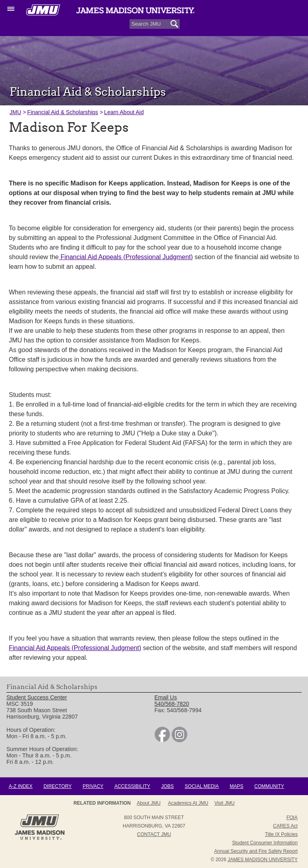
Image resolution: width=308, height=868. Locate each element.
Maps (237, 786)
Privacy (93, 786)
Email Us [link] (166, 697)
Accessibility (132, 786)
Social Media (202, 786)
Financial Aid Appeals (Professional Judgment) (126, 257)
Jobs (167, 786)
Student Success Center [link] (37, 697)
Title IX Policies (282, 834)
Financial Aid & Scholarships (63, 112)
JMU (15, 112)
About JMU (149, 803)
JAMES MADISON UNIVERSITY (262, 860)
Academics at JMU (188, 803)
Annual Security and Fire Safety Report (256, 851)
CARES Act (285, 826)
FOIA (292, 818)
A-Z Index (21, 786)
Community (269, 786)
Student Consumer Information (265, 843)
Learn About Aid (124, 112)
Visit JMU (224, 803)
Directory (57, 786)
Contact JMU (154, 834)
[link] (162, 740)
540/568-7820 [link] (172, 704)
